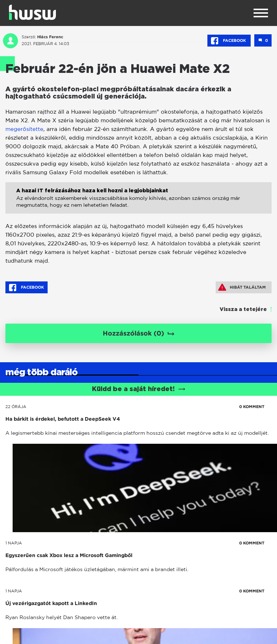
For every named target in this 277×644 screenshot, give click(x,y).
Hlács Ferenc (50, 37)
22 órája (16, 407)
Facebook (229, 41)
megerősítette (24, 129)
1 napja (14, 543)
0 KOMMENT (252, 407)
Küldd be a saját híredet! (139, 389)
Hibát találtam (242, 287)
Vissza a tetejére (243, 310)
